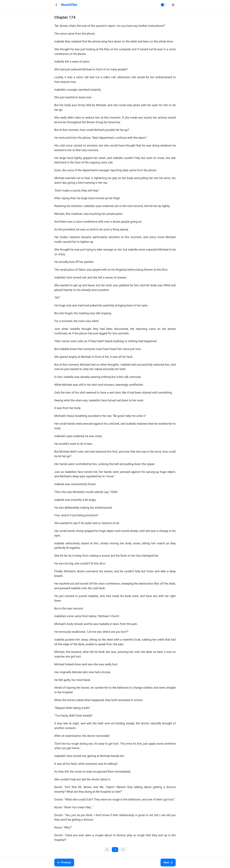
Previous (64, 862)
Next (168, 862)
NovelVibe (69, 5)
